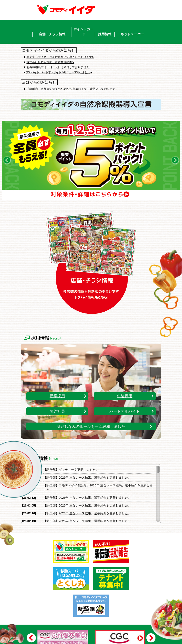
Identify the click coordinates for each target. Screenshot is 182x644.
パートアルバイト (125, 411)
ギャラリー (66, 470)
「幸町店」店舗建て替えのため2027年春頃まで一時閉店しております (71, 89)
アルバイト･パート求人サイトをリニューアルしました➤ (59, 72)
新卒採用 (57, 396)
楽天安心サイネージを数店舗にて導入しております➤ (60, 57)
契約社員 (57, 411)
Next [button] (150, 637)
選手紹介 (100, 478)
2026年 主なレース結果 (75, 478)
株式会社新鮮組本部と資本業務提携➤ (50, 62)
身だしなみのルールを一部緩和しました (91, 426)
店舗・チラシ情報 (52, 34)
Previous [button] (32, 637)
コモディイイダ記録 (73, 485)
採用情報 (105, 34)
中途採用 (125, 396)
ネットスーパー (132, 34)
